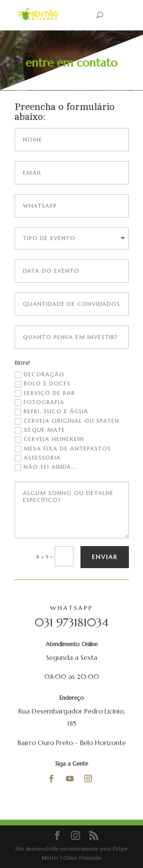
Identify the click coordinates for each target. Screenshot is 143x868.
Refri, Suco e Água (51, 412)
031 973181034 (72, 622)
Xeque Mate (40, 430)
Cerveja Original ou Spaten (67, 421)
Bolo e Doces (43, 384)
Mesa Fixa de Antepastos (63, 449)
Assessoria (38, 458)
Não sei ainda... (46, 467)
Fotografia (39, 403)
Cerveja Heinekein (49, 440)
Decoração (39, 375)
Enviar (105, 557)
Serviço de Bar (45, 393)
